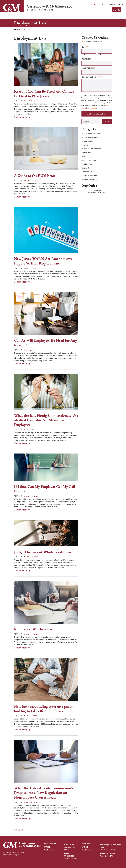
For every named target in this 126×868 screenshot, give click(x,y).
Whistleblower (87, 172)
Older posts (19, 830)
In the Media (86, 153)
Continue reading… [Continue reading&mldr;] (23, 117)
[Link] (12, 8)
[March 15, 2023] (31, 496)
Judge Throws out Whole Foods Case (44, 552)
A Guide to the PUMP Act (36, 176)
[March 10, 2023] (31, 634)
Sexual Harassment (89, 161)
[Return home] (49, 8)
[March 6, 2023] (31, 716)
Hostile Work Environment (91, 149)
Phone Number (89, 59)
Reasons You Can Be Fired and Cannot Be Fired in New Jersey (45, 94)
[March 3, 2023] (31, 802)
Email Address (88, 68)
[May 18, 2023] (30, 350)
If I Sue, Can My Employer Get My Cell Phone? (46, 489)
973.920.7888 (116, 5)
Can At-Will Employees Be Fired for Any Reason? (43, 343)
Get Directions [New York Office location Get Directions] (88, 850)
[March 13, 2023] (31, 557)
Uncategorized (87, 165)
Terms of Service (92, 108)
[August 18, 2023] (32, 181)
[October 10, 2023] (32, 101)
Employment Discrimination (92, 138)
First (83, 55)
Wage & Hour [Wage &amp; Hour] (86, 168)
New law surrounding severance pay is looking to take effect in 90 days (45, 709)
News (84, 157)
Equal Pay (85, 145)
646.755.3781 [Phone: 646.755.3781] (108, 854)
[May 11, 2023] (30, 430)
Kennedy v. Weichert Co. (34, 629)
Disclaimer (21, 855)
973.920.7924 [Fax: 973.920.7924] (71, 859)
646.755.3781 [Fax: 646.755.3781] (107, 856)
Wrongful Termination (90, 180)
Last (99, 55)
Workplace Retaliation (90, 176)
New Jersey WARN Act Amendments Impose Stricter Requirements (44, 261)
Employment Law (88, 142)
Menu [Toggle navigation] (117, 10)
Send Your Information (96, 114)
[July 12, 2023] (30, 268)
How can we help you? (92, 77)
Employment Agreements (91, 134)
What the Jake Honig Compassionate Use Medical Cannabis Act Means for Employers (44, 420)
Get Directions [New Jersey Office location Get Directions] (50, 850)
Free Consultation (97, 5)
